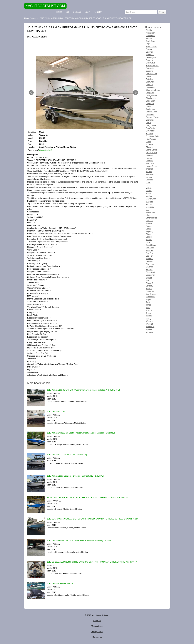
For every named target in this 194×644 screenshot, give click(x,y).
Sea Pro (149, 253)
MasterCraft (151, 199)
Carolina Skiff (152, 74)
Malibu (149, 191)
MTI (147, 210)
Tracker (149, 310)
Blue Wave (150, 63)
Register (98, 12)
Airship (149, 30)
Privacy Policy (97, 632)
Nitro (148, 215)
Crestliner (150, 114)
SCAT (148, 242)
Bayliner (149, 52)
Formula (149, 144)
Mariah (149, 196)
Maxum (149, 204)
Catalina (149, 79)
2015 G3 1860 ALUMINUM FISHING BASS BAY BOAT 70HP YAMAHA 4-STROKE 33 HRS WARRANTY (92, 562)
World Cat (150, 327)
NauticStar (150, 212)
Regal (148, 229)
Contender (150, 109)
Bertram (149, 60)
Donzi (148, 123)
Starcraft (149, 283)
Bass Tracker (151, 46)
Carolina (149, 71)
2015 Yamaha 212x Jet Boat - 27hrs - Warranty (67, 455)
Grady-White (151, 153)
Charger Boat (152, 95)
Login (88, 12)
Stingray (149, 286)
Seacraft (149, 259)
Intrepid (149, 172)
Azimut (149, 38)
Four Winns (151, 139)
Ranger (149, 226)
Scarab (149, 240)
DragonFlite (151, 125)
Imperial (149, 169)
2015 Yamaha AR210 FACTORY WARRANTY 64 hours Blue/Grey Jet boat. (79, 541)
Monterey (150, 207)
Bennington (151, 57)
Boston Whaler (152, 66)
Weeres (149, 321)
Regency (150, 231)
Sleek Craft (151, 272)
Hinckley (149, 161)
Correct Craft (151, 112)
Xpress (149, 329)
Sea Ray (150, 256)
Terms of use (97, 626)
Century (149, 85)
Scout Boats (151, 245)
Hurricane (150, 163)
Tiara (148, 308)
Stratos (149, 289)
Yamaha (149, 332)
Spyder (149, 278)
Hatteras (149, 155)
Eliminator (150, 131)
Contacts (77, 12)
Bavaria (149, 49)
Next (135, 93)
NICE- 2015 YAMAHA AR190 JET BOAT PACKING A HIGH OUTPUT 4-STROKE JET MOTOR (87, 498)
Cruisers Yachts (153, 117)
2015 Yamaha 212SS (56, 412)
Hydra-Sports (151, 166)
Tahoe (148, 305)
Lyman (149, 188)
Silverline (150, 264)
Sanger (149, 237)
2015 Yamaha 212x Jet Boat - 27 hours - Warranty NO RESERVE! (75, 476)
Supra (148, 299)
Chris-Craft (151, 101)
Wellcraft (150, 324)
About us (97, 621)
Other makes (151, 218)
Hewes (149, 158)
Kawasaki (150, 174)
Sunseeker (150, 297)
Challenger (151, 87)
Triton (148, 313)
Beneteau (150, 55)
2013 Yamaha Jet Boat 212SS (60, 583)
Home (59, 12)
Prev (31, 93)
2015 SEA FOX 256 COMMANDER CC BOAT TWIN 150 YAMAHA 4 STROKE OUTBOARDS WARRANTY (93, 519)
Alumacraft (150, 33)
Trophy (149, 316)
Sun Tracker (151, 294)
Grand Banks (151, 150)
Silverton (150, 267)
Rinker (149, 234)
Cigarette (150, 104)
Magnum (150, 201)
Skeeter (149, 269)
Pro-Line (149, 221)
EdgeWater (151, 128)
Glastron (149, 147)
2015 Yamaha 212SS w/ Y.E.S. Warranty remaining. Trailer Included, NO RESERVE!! (83, 390)
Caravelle (150, 68)
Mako (148, 193)
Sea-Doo (150, 250)
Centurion (150, 82)
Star (148, 280)
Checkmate (151, 98)
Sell (68, 12)
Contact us (97, 637)
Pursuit (149, 223)
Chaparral (150, 93)
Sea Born (150, 248)
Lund (148, 185)
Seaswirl (149, 261)
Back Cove (151, 41)
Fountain (150, 133)
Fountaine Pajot (153, 136)
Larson (149, 177)
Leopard (149, 180)
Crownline (150, 120)
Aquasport (150, 36)
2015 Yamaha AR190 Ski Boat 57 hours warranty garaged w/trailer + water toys (81, 433)
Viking (148, 318)
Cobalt (149, 106)
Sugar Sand (151, 291)
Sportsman (151, 275)
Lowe (148, 182)
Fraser (149, 142)
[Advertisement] (83, 47)
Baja (148, 44)
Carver (149, 76)
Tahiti (148, 302)
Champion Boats (153, 90)
